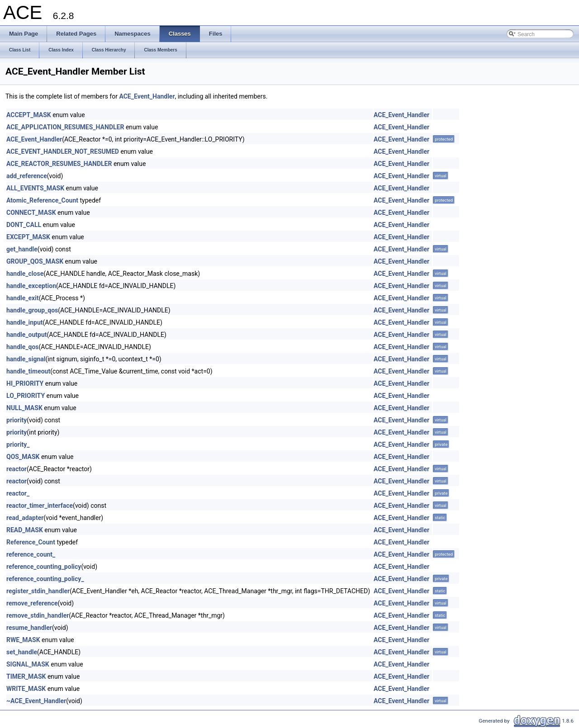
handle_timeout (28, 371)
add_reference (27, 176)
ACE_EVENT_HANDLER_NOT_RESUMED (63, 151)
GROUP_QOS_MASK (35, 261)
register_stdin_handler (38, 591)
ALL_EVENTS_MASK (35, 188)
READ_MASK (25, 530)
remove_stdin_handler (38, 615)
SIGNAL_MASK (28, 664)
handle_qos (23, 347)
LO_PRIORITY (26, 396)
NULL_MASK (24, 408)
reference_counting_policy (44, 567)
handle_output (27, 335)
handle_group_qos (32, 310)
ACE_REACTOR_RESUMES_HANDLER (59, 164)
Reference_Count (31, 542)
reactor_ (18, 493)
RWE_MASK (23, 640)
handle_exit (23, 298)
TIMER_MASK (26, 676)
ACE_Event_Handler (147, 96)
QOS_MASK (23, 457)
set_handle (22, 652)
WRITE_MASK (26, 689)
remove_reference (32, 603)
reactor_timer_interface (40, 506)
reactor (17, 469)
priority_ (18, 444)
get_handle (22, 249)
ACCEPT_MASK (29, 115)
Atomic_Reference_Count (42, 200)
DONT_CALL (24, 225)
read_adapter (25, 518)
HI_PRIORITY (25, 383)
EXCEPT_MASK (28, 237)
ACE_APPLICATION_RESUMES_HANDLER (65, 127)
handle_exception (31, 286)
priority (17, 420)
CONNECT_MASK (31, 213)
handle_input (25, 322)
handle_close (25, 274)
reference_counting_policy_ (45, 579)
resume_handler (29, 628)
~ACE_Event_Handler (36, 701)
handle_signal (26, 359)
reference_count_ (31, 554)
